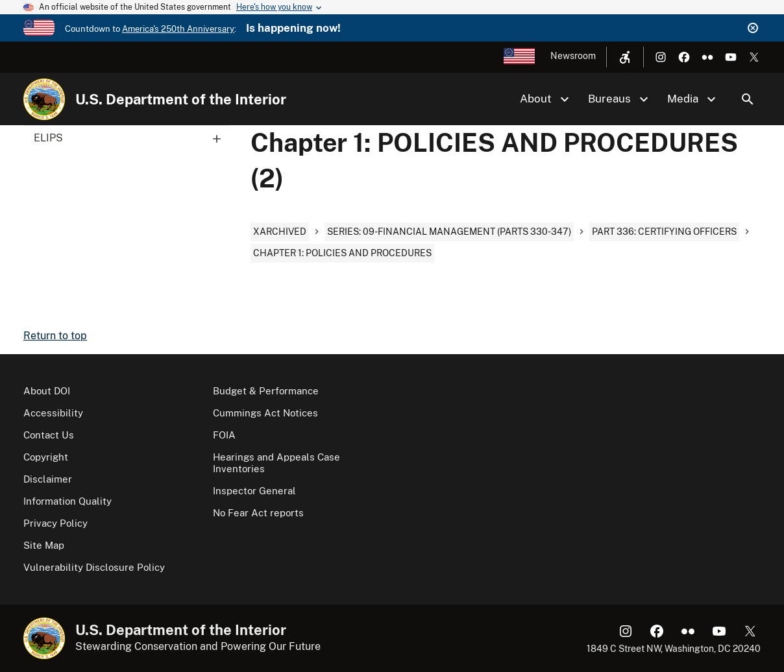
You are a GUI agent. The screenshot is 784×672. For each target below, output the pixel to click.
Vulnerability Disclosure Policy (94, 567)
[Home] (44, 99)
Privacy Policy (55, 523)
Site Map (44, 545)
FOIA (224, 435)
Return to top (55, 336)
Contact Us (49, 435)
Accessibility (53, 413)
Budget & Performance (266, 391)
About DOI (47, 391)
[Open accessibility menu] (625, 57)
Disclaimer (48, 479)
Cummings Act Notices (265, 413)
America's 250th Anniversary (178, 29)
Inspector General (254, 491)
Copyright (46, 457)
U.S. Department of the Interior (181, 99)
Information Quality (67, 501)
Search (748, 99)
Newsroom (573, 56)
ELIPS (132, 138)
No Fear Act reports (258, 513)
